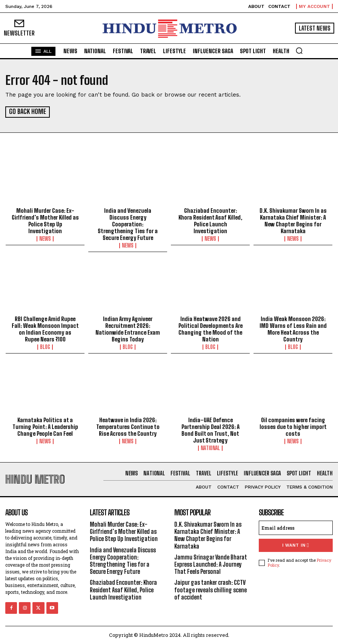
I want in (296, 545)
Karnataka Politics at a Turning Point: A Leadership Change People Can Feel (45, 426)
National (210, 447)
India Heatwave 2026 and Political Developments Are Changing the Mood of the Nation (210, 328)
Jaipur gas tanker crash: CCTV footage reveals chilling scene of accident (210, 589)
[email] (296, 527)
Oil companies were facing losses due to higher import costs (293, 426)
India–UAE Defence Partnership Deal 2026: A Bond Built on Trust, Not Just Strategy (210, 429)
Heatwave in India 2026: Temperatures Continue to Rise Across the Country (128, 426)
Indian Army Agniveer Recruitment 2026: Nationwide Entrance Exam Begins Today (128, 328)
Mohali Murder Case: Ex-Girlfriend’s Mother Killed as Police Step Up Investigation (45, 220)
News (45, 238)
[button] (299, 51)
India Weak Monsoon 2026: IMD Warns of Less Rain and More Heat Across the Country (293, 328)
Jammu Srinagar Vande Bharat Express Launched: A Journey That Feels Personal (211, 564)
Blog (45, 346)
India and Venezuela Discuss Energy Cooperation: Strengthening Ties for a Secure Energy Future (128, 224)
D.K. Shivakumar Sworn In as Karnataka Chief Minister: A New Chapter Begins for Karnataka (293, 220)
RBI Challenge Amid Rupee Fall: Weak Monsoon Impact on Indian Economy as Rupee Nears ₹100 (45, 328)
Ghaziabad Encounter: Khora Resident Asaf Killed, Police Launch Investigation (210, 220)
